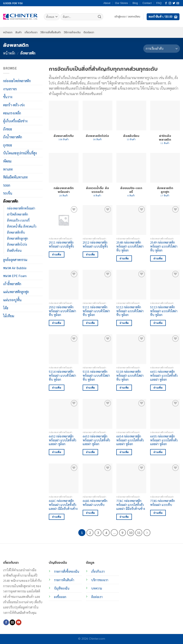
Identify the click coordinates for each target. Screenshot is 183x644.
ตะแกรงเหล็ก (12, 113)
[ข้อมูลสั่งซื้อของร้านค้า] (162, 49)
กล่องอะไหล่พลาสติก (17, 81)
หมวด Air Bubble (15, 268)
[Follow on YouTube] (19, 622)
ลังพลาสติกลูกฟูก (18, 238)
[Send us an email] (178, 3)
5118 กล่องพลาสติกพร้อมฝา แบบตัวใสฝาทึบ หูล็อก (130, 375)
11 (139, 533)
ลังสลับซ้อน (14, 250)
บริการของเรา (100, 580)
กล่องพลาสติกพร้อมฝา (21, 208)
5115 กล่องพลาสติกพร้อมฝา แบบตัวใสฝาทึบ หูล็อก (96, 375)
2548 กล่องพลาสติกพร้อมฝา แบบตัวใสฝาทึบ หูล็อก (130, 246)
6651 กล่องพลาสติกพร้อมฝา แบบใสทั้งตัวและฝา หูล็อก (164, 375)
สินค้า (19, 32)
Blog (135, 3)
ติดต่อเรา (89, 32)
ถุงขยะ (8, 145)
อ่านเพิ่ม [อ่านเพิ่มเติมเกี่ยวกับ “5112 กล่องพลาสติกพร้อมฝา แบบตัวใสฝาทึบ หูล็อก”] (124, 323)
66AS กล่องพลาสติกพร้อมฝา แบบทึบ (95, 503)
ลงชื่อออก (60, 597)
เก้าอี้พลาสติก (12, 284)
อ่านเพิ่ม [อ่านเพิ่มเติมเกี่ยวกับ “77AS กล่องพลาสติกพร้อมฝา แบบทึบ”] (158, 513)
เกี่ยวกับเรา (31, 32)
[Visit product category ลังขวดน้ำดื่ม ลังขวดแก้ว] (98, 177)
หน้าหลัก (9, 53)
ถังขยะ (8, 129)
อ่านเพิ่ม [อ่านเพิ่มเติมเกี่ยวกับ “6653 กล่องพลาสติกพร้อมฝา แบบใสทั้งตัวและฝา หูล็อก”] (90, 452)
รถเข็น (8, 193)
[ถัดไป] (147, 533)
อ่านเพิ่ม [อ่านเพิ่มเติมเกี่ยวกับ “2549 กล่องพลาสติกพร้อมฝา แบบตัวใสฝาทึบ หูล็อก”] (158, 258)
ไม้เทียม (9, 316)
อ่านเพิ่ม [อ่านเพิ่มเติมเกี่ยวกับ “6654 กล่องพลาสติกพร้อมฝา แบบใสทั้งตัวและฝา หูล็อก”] (124, 452)
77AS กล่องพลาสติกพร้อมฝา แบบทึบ (163, 503)
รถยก (7, 185)
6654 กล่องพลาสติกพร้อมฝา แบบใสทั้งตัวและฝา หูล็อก (130, 440)
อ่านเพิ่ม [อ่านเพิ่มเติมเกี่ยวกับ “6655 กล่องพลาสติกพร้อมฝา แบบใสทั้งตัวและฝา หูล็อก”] (158, 452)
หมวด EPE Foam (15, 276)
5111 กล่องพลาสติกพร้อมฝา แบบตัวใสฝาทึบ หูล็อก (96, 311)
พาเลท (8, 169)
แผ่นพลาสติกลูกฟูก (16, 292)
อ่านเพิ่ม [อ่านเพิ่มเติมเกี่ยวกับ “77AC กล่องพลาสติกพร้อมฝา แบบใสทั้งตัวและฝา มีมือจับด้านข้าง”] (124, 517)
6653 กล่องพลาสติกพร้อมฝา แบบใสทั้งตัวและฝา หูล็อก (96, 440)
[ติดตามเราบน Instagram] (170, 3)
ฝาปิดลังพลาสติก (18, 214)
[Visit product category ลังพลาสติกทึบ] (64, 123)
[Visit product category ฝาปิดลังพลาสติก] (165, 125)
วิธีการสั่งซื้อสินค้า (51, 32)
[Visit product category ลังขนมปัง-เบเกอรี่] (131, 177)
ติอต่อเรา (97, 597)
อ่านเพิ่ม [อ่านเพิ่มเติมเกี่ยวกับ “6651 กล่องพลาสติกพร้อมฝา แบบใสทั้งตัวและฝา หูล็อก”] (158, 388)
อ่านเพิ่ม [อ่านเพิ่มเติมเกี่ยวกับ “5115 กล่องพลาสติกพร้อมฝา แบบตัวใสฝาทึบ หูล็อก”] (90, 388)
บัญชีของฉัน (62, 588)
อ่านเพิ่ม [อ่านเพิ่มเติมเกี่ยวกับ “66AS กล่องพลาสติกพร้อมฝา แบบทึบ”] (90, 513)
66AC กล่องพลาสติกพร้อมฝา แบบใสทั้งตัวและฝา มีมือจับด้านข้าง (63, 505)
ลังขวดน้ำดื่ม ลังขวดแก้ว (22, 226)
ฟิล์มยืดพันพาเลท (15, 177)
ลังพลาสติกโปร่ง (17, 244)
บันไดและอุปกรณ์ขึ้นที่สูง (20, 153)
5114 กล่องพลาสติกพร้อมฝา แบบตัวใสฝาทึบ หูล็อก (62, 375)
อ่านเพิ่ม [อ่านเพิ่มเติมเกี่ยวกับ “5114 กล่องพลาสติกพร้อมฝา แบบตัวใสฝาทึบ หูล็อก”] (57, 388)
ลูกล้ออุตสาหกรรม (15, 260)
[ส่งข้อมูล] (99, 17)
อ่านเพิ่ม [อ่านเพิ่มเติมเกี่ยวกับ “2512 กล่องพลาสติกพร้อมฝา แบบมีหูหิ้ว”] (90, 255)
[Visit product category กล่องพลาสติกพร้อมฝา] (64, 177)
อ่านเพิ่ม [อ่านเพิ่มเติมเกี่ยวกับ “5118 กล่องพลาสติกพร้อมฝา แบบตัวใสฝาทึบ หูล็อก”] (124, 388)
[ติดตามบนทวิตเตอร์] (174, 3)
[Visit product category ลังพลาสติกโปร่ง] (98, 123)
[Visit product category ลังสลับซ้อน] (131, 123)
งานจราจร (10, 89)
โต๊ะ (6, 308)
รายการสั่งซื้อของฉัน (67, 571)
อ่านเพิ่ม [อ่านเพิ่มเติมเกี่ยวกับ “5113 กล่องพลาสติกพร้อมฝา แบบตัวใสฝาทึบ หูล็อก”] (158, 323)
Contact (147, 3)
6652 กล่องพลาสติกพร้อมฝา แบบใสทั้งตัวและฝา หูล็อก (63, 440)
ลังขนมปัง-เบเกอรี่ (18, 220)
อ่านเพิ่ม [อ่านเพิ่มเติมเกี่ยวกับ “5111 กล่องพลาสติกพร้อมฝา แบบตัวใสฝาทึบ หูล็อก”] (90, 323)
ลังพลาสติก (11, 201)
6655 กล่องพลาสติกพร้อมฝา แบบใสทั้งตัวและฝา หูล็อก (164, 440)
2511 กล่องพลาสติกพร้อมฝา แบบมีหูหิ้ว (61, 244)
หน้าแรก (8, 32)
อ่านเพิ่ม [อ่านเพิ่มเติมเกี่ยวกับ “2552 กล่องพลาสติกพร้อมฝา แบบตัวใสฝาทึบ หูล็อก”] (57, 323)
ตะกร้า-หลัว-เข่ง (14, 105)
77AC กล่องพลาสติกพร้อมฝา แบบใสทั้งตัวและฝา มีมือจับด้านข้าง (131, 505)
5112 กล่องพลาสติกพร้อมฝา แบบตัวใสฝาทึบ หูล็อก (130, 311)
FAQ (159, 3)
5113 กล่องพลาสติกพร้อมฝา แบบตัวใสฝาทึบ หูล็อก (164, 311)
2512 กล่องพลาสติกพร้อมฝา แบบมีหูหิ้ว (95, 244)
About (107, 3)
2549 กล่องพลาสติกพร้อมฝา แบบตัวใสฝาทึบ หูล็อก (164, 246)
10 (131, 533)
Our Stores (122, 3)
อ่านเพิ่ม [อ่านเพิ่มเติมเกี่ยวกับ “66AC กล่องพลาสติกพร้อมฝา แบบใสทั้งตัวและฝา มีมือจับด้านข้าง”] (57, 517)
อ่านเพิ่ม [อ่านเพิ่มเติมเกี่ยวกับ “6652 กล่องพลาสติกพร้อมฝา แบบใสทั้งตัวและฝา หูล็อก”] (57, 452)
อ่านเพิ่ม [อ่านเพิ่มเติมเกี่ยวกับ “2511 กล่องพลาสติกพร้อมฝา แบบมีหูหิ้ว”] (57, 255)
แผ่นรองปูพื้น (12, 300)
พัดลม (7, 161)
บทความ (97, 588)
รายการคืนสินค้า (64, 580)
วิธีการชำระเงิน (72, 32)
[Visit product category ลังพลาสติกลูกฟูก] (165, 177)
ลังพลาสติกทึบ (16, 232)
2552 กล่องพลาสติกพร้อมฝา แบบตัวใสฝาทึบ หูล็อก (62, 311)
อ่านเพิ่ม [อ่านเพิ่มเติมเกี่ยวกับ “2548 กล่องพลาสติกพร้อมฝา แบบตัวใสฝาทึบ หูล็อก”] (124, 258)
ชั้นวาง (8, 97)
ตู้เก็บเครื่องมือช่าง (15, 121)
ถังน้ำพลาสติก (13, 137)
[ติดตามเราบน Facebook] (166, 3)
